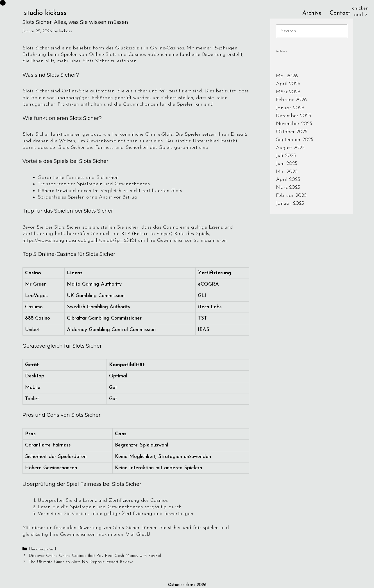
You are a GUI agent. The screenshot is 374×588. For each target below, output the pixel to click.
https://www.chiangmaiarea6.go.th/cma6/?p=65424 (79, 241)
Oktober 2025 (292, 132)
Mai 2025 (287, 172)
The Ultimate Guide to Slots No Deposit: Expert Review (81, 562)
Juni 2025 (287, 164)
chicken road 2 (360, 12)
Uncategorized (42, 549)
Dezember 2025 (293, 116)
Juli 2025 (286, 156)
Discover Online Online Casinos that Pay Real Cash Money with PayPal (95, 556)
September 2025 (295, 140)
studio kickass (45, 13)
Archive (312, 13)
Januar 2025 (290, 203)
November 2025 (294, 124)
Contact (340, 13)
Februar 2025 (291, 196)
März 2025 (288, 187)
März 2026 (288, 92)
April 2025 (288, 180)
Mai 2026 (287, 76)
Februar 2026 (291, 100)
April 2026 (288, 84)
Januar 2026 (290, 108)
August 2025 (290, 148)
